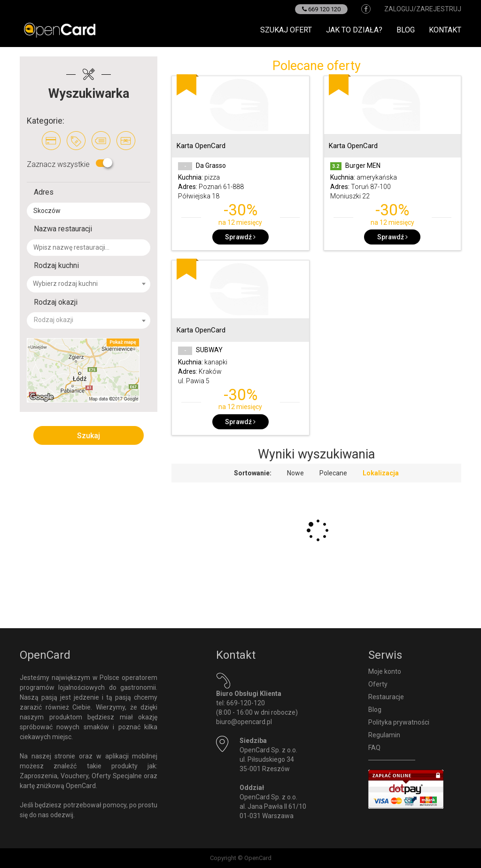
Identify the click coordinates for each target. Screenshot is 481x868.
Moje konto (385, 671)
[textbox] (94, 284)
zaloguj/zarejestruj (423, 9)
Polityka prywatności (399, 722)
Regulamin (384, 735)
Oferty (378, 684)
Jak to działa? (354, 30)
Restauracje (386, 697)
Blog (406, 30)
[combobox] (89, 284)
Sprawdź (240, 237)
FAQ (374, 748)
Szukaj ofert (286, 30)
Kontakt (445, 30)
